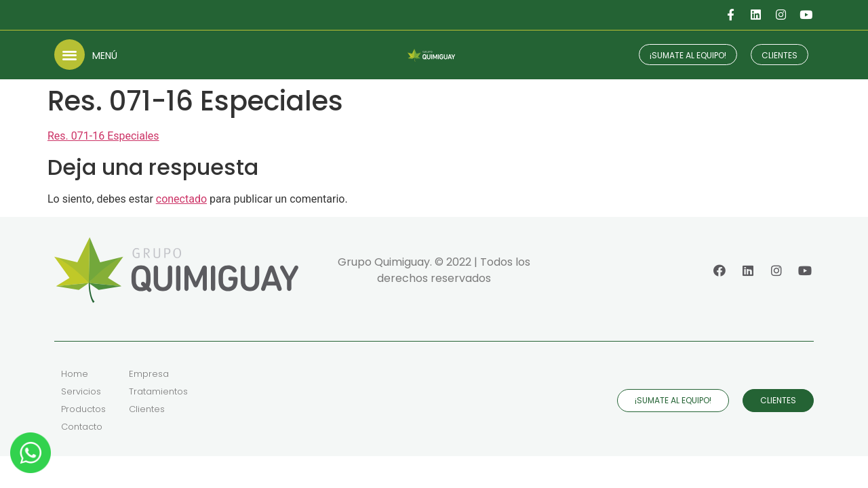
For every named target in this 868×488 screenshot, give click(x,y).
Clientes (147, 409)
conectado (181, 199)
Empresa (149, 374)
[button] (70, 55)
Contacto (82, 427)
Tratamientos (158, 391)
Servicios (81, 391)
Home (75, 374)
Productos (83, 409)
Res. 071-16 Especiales (103, 136)
